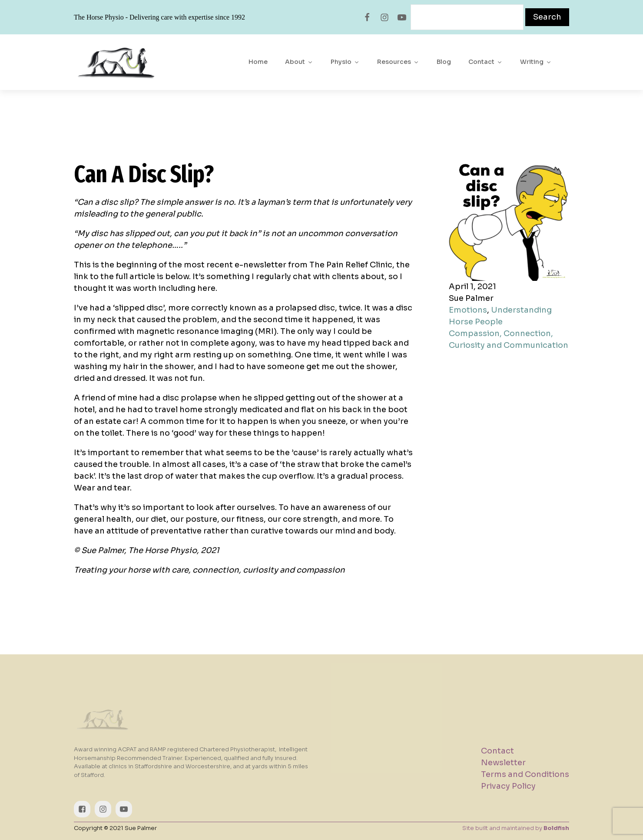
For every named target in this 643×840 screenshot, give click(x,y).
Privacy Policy (508, 786)
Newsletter (503, 763)
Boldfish (556, 828)
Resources (398, 62)
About (299, 62)
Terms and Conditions (525, 774)
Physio (345, 62)
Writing (536, 62)
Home (258, 62)
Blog (444, 62)
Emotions (468, 310)
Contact (486, 62)
